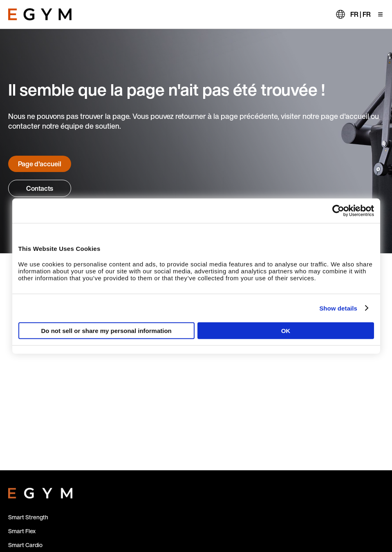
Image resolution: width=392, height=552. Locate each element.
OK (286, 331)
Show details (338, 308)
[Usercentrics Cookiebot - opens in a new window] (338, 210)
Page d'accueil (40, 164)
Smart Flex (22, 531)
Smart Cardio (25, 545)
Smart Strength (28, 517)
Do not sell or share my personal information (106, 331)
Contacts (40, 188)
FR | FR (361, 14)
